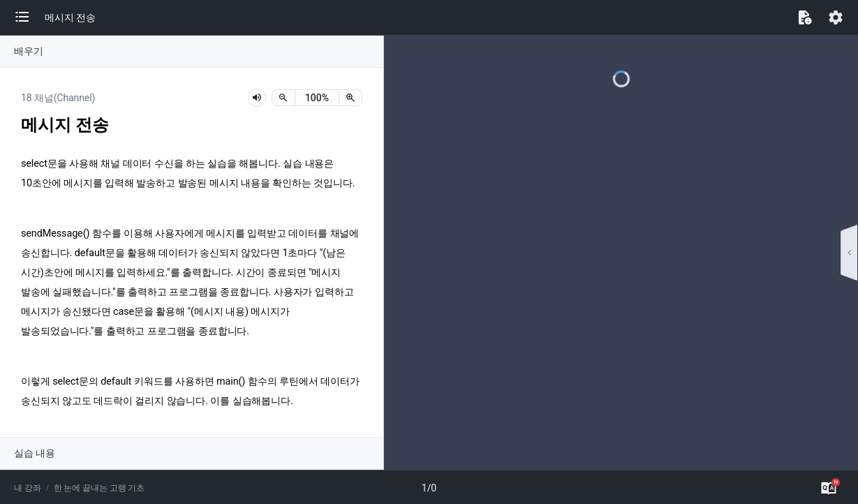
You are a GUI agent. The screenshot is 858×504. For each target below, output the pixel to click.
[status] (317, 98)
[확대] (350, 98)
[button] (29, 17)
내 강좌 (28, 488)
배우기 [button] (29, 51)
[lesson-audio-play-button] (257, 98)
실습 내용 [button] (35, 453)
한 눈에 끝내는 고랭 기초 (99, 488)
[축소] (283, 98)
